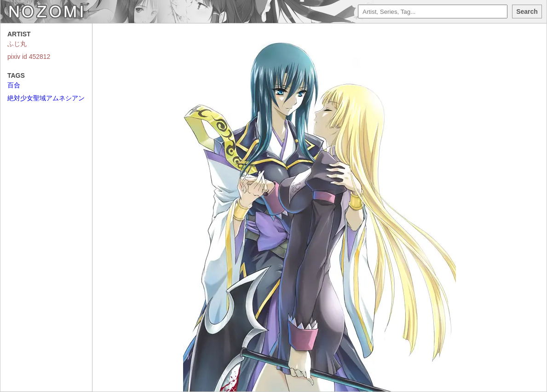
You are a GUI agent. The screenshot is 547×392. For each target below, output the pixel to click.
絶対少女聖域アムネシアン (46, 98)
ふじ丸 (17, 44)
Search (527, 12)
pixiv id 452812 (29, 57)
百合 (14, 85)
